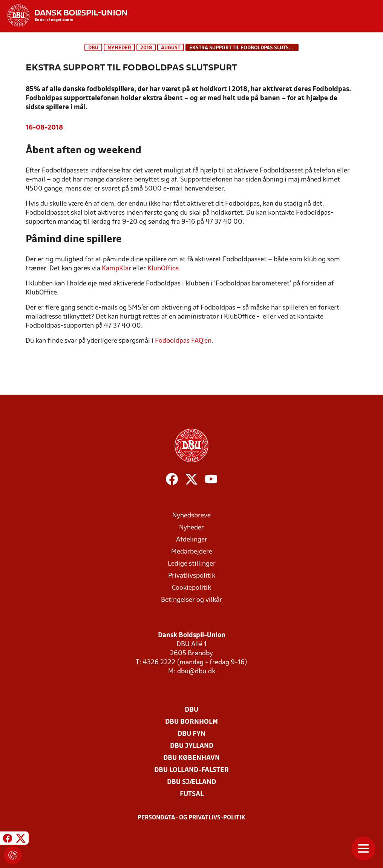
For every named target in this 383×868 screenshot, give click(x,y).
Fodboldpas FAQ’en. (184, 341)
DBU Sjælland (191, 782)
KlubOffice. (164, 269)
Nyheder (119, 48)
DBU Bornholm (191, 722)
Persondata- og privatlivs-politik (191, 818)
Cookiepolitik (191, 588)
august (171, 48)
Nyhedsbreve (191, 516)
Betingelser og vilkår (191, 600)
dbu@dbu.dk (196, 672)
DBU (93, 48)
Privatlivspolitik (192, 576)
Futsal (192, 794)
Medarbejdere (192, 552)
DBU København (191, 758)
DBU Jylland (192, 746)
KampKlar (116, 269)
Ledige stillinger (192, 564)
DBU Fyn (191, 734)
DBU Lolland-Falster (191, 770)
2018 (146, 48)
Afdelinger (192, 540)
